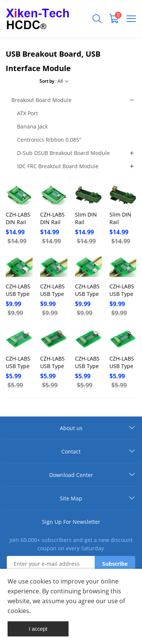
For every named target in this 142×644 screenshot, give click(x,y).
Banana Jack (32, 126)
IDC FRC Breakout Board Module (58, 166)
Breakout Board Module (41, 100)
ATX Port (27, 113)
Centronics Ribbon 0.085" (49, 140)
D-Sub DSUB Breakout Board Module (63, 153)
